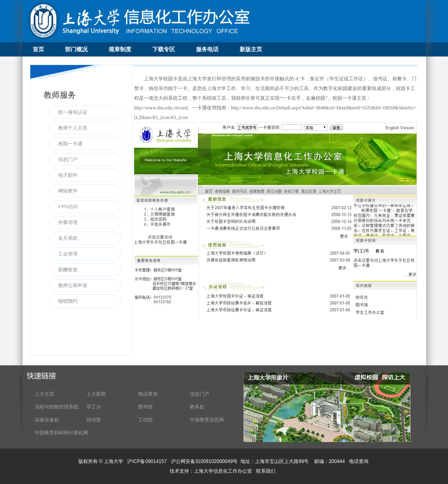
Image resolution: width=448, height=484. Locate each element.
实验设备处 (47, 420)
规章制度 (120, 49)
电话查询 (148, 394)
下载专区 (164, 49)
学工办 (94, 407)
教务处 (197, 407)
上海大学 (113, 461)
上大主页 (44, 394)
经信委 (94, 420)
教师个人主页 (73, 128)
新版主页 (251, 49)
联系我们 (266, 471)
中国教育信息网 (207, 420)
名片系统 (68, 238)
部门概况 (76, 49)
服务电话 (207, 49)
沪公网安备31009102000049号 (204, 461)
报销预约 (68, 301)
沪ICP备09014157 (148, 461)
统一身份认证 (73, 112)
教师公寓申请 (73, 285)
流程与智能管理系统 (57, 407)
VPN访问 (68, 207)
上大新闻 (96, 394)
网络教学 (68, 191)
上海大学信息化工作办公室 (225, 471)
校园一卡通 (70, 144)
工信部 (145, 420)
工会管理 (68, 254)
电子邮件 (68, 175)
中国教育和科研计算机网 (61, 433)
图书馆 (145, 407)
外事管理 (68, 222)
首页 (38, 49)
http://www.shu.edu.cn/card (161, 108)
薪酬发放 (68, 270)
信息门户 (68, 159)
